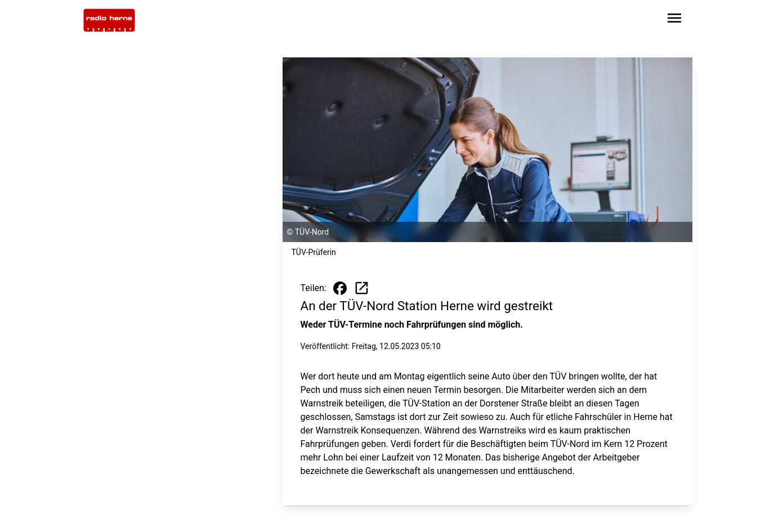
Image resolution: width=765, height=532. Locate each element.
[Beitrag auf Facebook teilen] (340, 288)
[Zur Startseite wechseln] (109, 20)
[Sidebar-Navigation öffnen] (674, 20)
